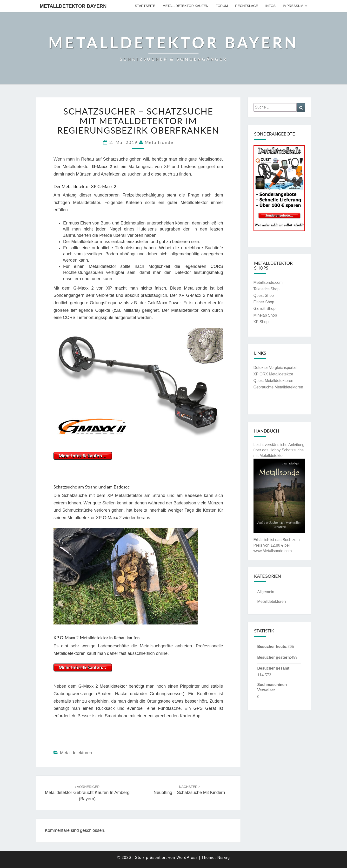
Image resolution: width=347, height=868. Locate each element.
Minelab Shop (265, 315)
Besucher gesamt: (274, 668)
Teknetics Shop (267, 289)
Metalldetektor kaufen (186, 6)
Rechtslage (247, 6)
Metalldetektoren (76, 753)
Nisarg (224, 858)
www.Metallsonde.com (273, 551)
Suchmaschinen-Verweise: (273, 687)
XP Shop (261, 322)
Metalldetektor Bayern (73, 6)
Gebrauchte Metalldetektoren (278, 387)
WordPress (187, 858)
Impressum (293, 6)
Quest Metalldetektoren (273, 381)
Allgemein (266, 592)
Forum (222, 6)
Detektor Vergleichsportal (275, 368)
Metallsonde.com (268, 282)
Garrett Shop (265, 309)
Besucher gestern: (274, 657)
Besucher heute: (272, 647)
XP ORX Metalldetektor (273, 374)
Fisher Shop (264, 302)
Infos (270, 6)
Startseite (145, 6)
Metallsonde (159, 142)
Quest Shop (264, 295)
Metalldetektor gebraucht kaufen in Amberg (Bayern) (87, 793)
